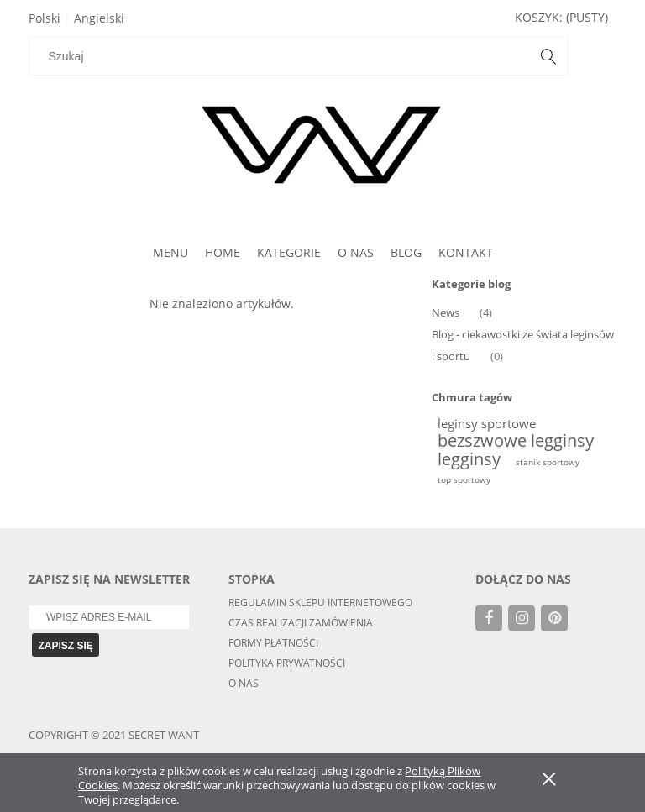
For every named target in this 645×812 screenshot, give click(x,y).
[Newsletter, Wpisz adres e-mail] (109, 617)
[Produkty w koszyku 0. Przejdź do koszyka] (561, 17)
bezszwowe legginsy (516, 440)
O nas (244, 683)
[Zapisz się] (65, 645)
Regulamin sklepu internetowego (320, 602)
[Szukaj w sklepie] (278, 56)
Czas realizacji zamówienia (301, 623)
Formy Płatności (273, 643)
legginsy (469, 459)
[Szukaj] (537, 56)
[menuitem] (170, 252)
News (446, 312)
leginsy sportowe (487, 423)
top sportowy (464, 479)
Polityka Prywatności (287, 663)
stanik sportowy (548, 462)
